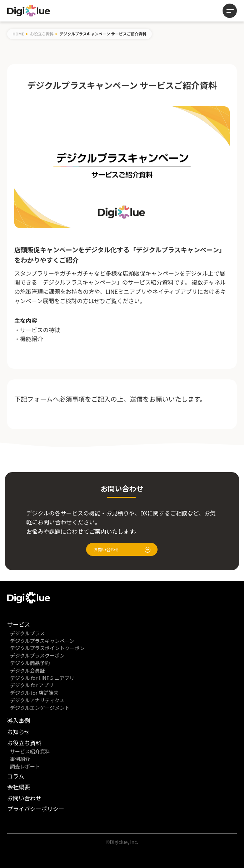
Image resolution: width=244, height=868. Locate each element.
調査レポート (25, 766)
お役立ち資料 (42, 34)
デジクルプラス (27, 633)
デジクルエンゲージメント (40, 708)
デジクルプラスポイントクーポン (47, 648)
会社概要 (19, 787)
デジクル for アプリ (32, 685)
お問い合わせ (122, 549)
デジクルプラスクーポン (37, 655)
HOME (18, 34)
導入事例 (19, 721)
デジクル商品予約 (30, 663)
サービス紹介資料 (30, 751)
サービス (19, 624)
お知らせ (19, 732)
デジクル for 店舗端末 (34, 693)
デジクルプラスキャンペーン (42, 641)
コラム (16, 776)
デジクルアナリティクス (37, 700)
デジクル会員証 (28, 670)
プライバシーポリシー (36, 809)
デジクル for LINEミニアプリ (42, 678)
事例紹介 (20, 759)
